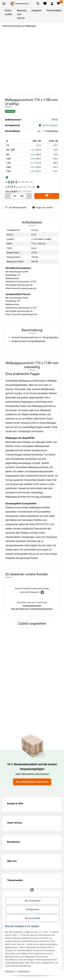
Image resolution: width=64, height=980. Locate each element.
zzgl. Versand (12, 191)
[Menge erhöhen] (29, 196)
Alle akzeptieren (33, 901)
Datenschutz (24, 971)
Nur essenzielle (33, 918)
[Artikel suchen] (38, 4)
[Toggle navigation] (4, 4)
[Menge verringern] (8, 196)
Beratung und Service (22, 14)
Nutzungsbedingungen (32, 606)
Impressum (10, 971)
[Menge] (15, 196)
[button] (52, 4)
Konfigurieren (33, 909)
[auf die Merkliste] (17, 208)
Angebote (36, 10)
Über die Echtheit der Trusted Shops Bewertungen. (32, 609)
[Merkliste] (45, 4)
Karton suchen (8, 12)
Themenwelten (54, 10)
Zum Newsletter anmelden (32, 782)
